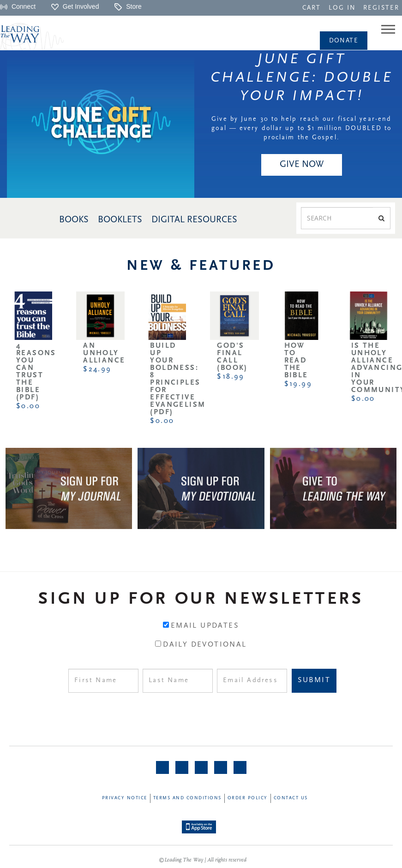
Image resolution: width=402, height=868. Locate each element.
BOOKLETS (120, 220)
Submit (314, 680)
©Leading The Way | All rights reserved (203, 860)
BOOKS (74, 220)
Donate (344, 41)
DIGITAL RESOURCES (194, 220)
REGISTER (381, 8)
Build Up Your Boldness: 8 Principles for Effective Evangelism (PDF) (178, 379)
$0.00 (28, 406)
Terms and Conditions (187, 798)
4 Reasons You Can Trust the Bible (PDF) (36, 372)
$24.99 (97, 369)
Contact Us (291, 798)
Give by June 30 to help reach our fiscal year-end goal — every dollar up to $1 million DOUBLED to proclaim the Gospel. (301, 128)
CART (312, 8)
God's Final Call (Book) (232, 357)
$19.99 (298, 384)
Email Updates (205, 626)
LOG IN (342, 8)
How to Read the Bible (296, 361)
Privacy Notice (125, 798)
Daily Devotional (205, 645)
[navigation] (312, 7)
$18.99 (231, 377)
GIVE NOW (302, 165)
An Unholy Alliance (104, 353)
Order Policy (248, 798)
